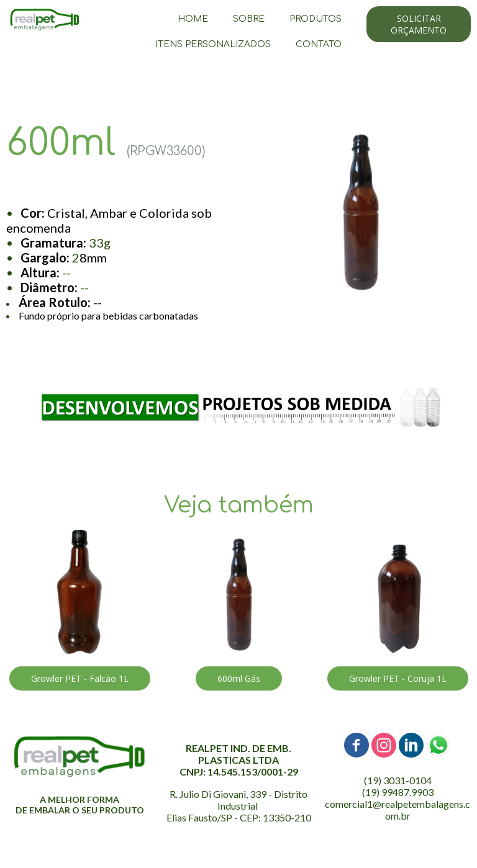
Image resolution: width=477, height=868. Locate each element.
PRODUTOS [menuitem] (316, 19)
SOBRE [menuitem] (249, 19)
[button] (419, 24)
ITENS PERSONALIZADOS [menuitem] (213, 44)
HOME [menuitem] (193, 19)
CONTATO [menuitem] (319, 44)
